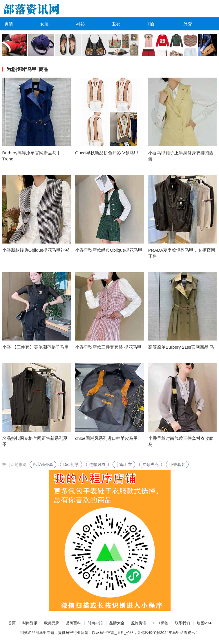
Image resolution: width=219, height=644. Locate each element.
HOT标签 (161, 623)
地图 (200, 623)
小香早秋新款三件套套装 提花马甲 (108, 347)
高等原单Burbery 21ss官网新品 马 (181, 347)
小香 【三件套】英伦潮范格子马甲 (36, 347)
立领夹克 (151, 464)
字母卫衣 (124, 464)
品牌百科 (73, 623)
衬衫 (80, 24)
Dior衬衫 (71, 464)
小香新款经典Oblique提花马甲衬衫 (36, 250)
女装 (44, 24)
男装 (9, 24)
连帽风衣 (97, 464)
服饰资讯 (139, 623)
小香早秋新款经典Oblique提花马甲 (109, 250)
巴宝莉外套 (43, 464)
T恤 (151, 24)
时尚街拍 (95, 623)
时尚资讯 (30, 623)
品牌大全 (117, 623)
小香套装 (177, 464)
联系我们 (182, 623)
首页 (12, 623)
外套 (188, 24)
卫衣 (116, 24)
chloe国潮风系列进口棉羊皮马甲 (106, 438)
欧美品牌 (52, 623)
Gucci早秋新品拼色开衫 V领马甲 (107, 153)
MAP (208, 623)
